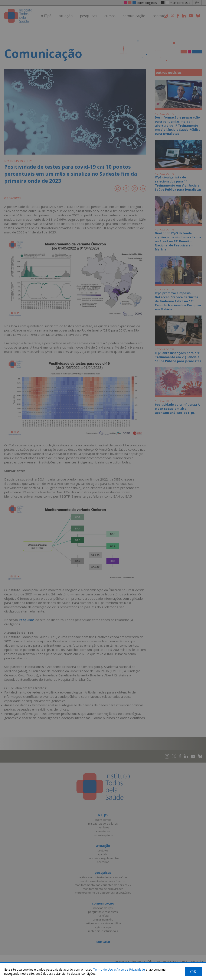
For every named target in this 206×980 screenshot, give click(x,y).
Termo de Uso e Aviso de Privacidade (119, 969)
